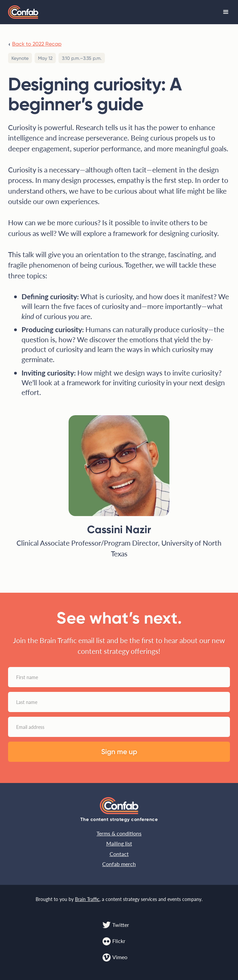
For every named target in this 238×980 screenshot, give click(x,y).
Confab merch (119, 864)
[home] (23, 12)
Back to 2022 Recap (37, 44)
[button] (226, 12)
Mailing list (119, 843)
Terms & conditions (119, 833)
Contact (119, 854)
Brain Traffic (87, 899)
